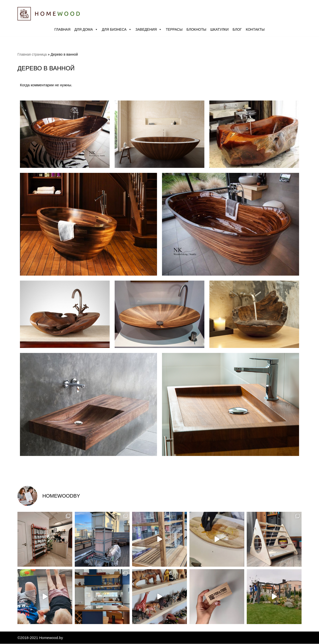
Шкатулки (220, 29)
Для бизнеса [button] (117, 29)
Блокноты (196, 29)
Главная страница (32, 54)
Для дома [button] (86, 29)
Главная (62, 29)
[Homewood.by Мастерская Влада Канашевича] (49, 14)
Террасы (174, 29)
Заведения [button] (149, 29)
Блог (237, 29)
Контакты (255, 29)
